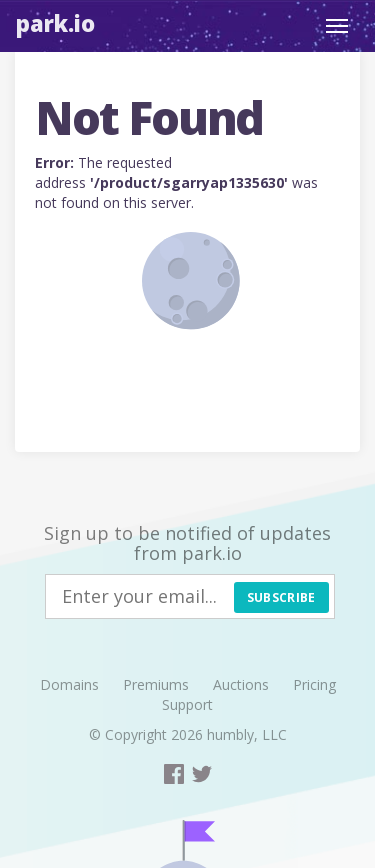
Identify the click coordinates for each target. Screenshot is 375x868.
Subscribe (281, 597)
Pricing (314, 684)
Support (187, 704)
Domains (69, 684)
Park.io (55, 23)
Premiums (156, 684)
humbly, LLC (247, 734)
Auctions (241, 684)
